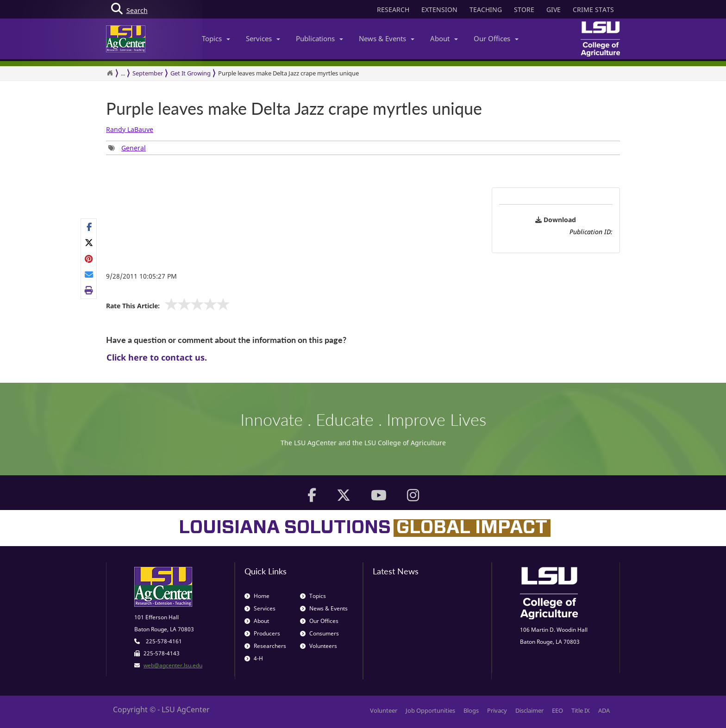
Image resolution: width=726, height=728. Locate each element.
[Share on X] (89, 243)
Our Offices (496, 38)
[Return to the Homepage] (110, 73)
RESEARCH (393, 9)
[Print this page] (89, 290)
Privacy (497, 710)
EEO (557, 710)
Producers (262, 633)
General (134, 148)
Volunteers (319, 646)
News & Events (387, 38)
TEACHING (486, 9)
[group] (127, 148)
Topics (216, 38)
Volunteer (384, 710)
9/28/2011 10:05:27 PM (141, 276)
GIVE (554, 9)
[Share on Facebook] (89, 227)
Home (257, 596)
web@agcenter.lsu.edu (173, 665)
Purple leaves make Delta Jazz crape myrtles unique (288, 73)
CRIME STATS (593, 9)
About (444, 38)
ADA (604, 710)
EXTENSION (439, 9)
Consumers (319, 633)
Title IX (581, 710)
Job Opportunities (430, 710)
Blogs (471, 710)
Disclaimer (529, 710)
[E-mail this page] (89, 274)
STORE (524, 9)
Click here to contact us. (157, 357)
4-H (254, 658)
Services (263, 38)
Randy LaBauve (130, 129)
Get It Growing (191, 73)
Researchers (265, 646)
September (148, 73)
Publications (319, 38)
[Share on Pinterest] (89, 259)
